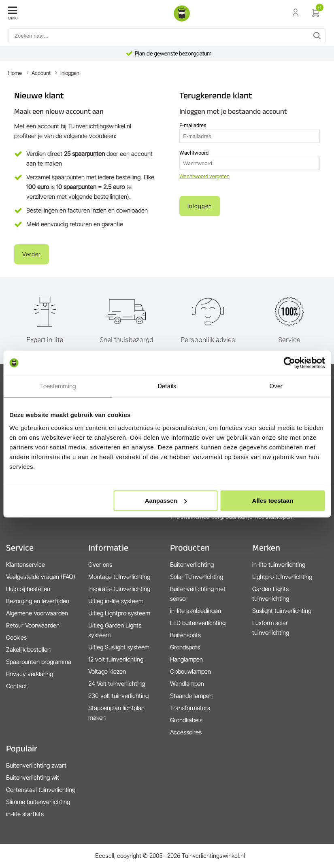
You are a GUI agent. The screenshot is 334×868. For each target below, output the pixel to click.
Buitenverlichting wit (33, 778)
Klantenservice (26, 565)
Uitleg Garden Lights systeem (115, 630)
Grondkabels (186, 720)
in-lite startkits (25, 814)
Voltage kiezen (107, 671)
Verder (32, 254)
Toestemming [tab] (58, 386)
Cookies (16, 637)
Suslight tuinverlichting (282, 611)
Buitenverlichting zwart (36, 765)
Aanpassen (166, 501)
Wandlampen (187, 684)
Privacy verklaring (30, 674)
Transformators (190, 708)
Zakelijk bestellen (28, 650)
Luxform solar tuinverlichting (271, 628)
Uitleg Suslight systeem (119, 647)
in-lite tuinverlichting (279, 565)
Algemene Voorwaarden (37, 613)
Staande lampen (191, 696)
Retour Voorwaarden (33, 625)
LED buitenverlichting (198, 623)
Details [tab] (167, 386)
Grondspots (185, 647)
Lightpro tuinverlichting (282, 577)
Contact (17, 686)
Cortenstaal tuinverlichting (41, 790)
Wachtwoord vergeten (204, 176)
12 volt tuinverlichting (116, 659)
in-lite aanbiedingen (196, 611)
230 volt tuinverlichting (118, 696)
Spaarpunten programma (39, 662)
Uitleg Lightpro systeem (119, 613)
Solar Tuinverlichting (197, 577)
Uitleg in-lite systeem (116, 601)
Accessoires (186, 732)
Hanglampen (186, 659)
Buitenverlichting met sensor (198, 594)
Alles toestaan (273, 501)
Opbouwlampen (190, 671)
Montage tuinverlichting (119, 577)
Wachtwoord (194, 153)
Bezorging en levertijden (38, 601)
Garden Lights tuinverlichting (271, 594)
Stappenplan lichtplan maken (116, 713)
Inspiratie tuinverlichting (119, 589)
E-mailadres (193, 125)
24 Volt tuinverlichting (117, 684)
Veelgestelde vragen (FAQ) (41, 577)
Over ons (100, 565)
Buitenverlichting (192, 565)
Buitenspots (185, 635)
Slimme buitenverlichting (38, 802)
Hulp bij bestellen (28, 589)
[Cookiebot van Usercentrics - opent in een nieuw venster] (289, 363)
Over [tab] (276, 386)
